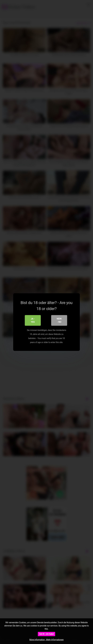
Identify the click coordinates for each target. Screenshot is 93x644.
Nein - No (59, 320)
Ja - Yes (33, 320)
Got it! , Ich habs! (47, 634)
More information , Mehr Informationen (46, 640)
